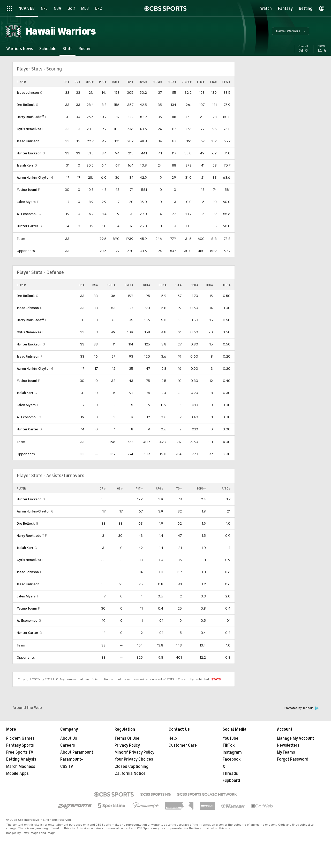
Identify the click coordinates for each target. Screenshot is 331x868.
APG (160, 488)
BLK (210, 285)
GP (66, 82)
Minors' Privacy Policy (134, 752)
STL (178, 285)
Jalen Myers (26, 202)
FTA (213, 82)
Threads (230, 774)
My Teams (286, 752)
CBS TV (67, 767)
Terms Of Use (127, 738)
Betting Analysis (21, 759)
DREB (129, 285)
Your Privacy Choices (134, 759)
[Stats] (67, 49)
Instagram (232, 752)
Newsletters (288, 745)
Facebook (232, 759)
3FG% (187, 82)
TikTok (229, 745)
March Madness (21, 767)
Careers (68, 745)
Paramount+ (72, 759)
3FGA (172, 82)
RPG (163, 285)
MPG (90, 82)
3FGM (157, 82)
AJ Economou (27, 214)
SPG (194, 285)
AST (139, 488)
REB (147, 285)
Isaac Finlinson (28, 141)
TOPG (201, 488)
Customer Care (183, 745)
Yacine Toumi (27, 190)
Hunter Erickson (29, 153)
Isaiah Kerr (25, 165)
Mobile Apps (17, 774)
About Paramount (77, 752)
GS (77, 82)
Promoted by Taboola (302, 708)
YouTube (231, 738)
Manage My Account (295, 738)
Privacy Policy (127, 745)
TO (179, 488)
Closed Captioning (131, 767)
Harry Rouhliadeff (30, 117)
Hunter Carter (28, 226)
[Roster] (85, 49)
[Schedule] (48, 49)
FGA (130, 82)
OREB (111, 285)
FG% (143, 82)
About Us (69, 738)
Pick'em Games (20, 738)
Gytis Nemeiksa (29, 129)
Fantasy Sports (20, 745)
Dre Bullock (26, 105)
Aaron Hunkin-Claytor (33, 177)
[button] (291, 31)
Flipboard (231, 780)
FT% (226, 82)
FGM (116, 82)
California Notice (130, 774)
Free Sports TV (20, 752)
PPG (103, 82)
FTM (201, 82)
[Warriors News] (20, 49)
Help (173, 738)
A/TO (226, 488)
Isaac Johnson (28, 93)
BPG (227, 285)
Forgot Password (293, 759)
